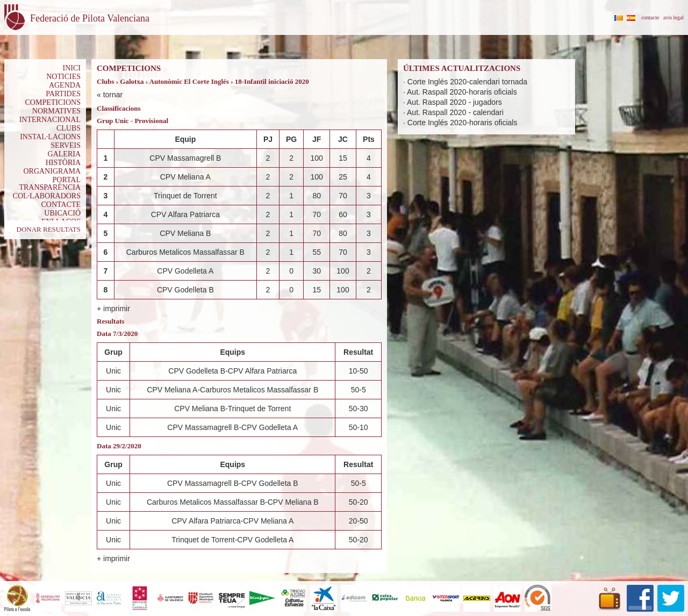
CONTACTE (61, 205)
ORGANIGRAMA (52, 171)
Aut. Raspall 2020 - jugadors (454, 102)
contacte (650, 17)
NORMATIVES (56, 111)
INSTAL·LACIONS (50, 137)
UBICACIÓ (62, 213)
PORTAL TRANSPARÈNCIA (50, 184)
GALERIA (64, 154)
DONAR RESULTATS (49, 229)
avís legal (673, 17)
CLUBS (69, 128)
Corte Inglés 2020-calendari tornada (467, 82)
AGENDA (65, 85)
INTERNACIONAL (50, 120)
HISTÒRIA (63, 163)
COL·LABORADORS (47, 196)
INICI (72, 68)
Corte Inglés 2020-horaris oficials (463, 123)
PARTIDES (63, 94)
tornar (113, 95)
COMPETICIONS (53, 102)
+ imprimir (113, 309)
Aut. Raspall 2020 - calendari (455, 112)
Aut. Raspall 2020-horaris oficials (462, 92)
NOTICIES (63, 77)
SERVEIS (66, 145)
